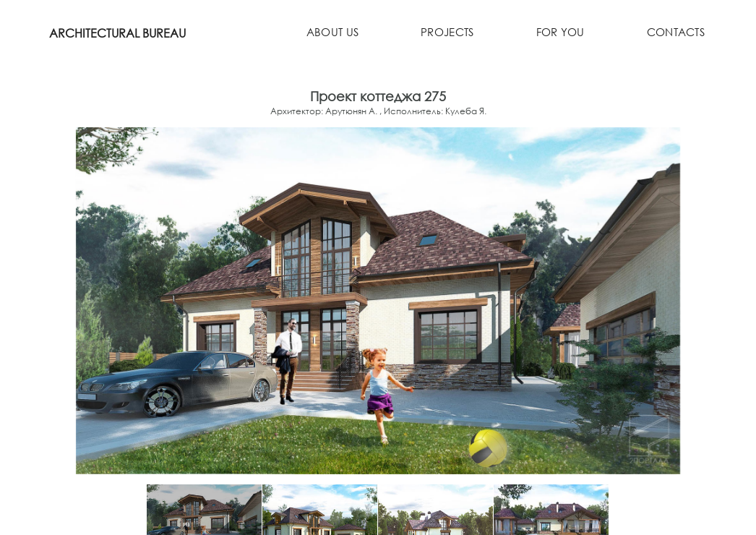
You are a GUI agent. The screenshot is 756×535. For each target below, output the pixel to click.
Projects (447, 34)
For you (559, 34)
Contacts (675, 34)
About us (332, 34)
